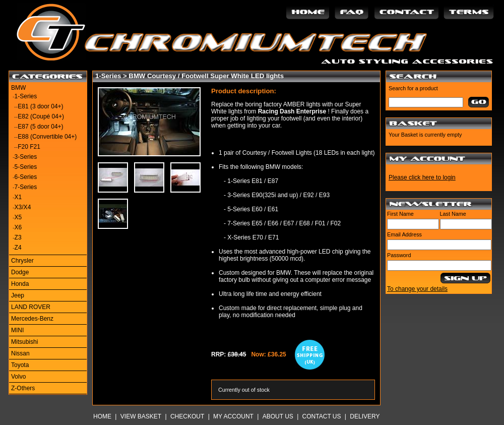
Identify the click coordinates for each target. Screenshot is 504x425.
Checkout (187, 416)
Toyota (20, 365)
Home (102, 416)
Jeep (18, 295)
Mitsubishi (24, 342)
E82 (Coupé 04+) (41, 116)
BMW (18, 88)
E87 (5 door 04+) (40, 127)
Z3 (18, 237)
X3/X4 (23, 207)
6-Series (26, 177)
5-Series (26, 167)
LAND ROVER (31, 307)
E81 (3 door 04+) (40, 106)
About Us (278, 416)
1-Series (26, 96)
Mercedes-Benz (32, 319)
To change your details (417, 289)
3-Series (26, 157)
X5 (18, 217)
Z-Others (23, 388)
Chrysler (22, 261)
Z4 (18, 248)
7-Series (26, 187)
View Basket (141, 416)
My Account (233, 416)
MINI (17, 330)
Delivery (365, 416)
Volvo (18, 377)
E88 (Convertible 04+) (47, 137)
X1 (18, 197)
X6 (18, 227)
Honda (20, 284)
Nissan (20, 353)
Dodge (20, 272)
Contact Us (322, 416)
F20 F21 (29, 147)
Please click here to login (422, 177)
